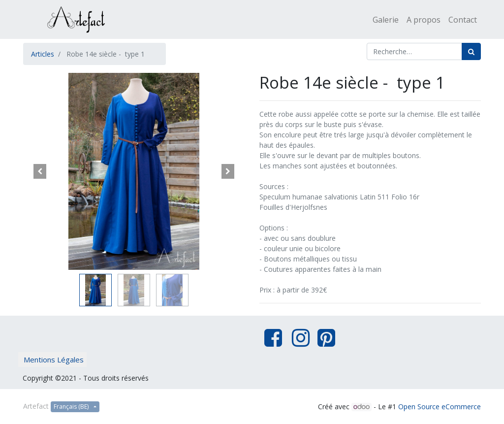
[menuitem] (386, 20)
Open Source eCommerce (440, 407)
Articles (43, 54)
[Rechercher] (471, 51)
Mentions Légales (54, 359)
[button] (40, 171)
